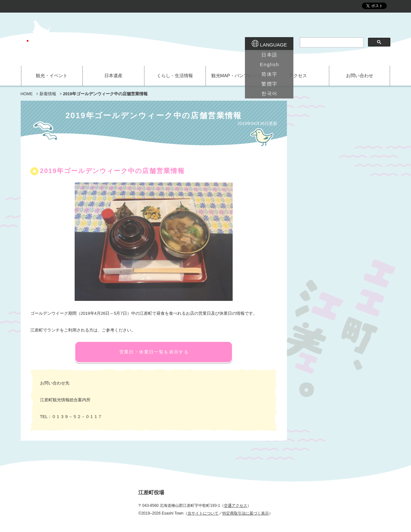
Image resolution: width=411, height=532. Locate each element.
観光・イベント (52, 76)
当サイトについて (203, 513)
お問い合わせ (360, 76)
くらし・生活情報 (175, 76)
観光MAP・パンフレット (237, 76)
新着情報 (48, 94)
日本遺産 (113, 76)
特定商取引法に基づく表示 (246, 513)
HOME (27, 94)
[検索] (331, 43)
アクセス (298, 76)
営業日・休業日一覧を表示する (154, 352)
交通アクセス (236, 506)
